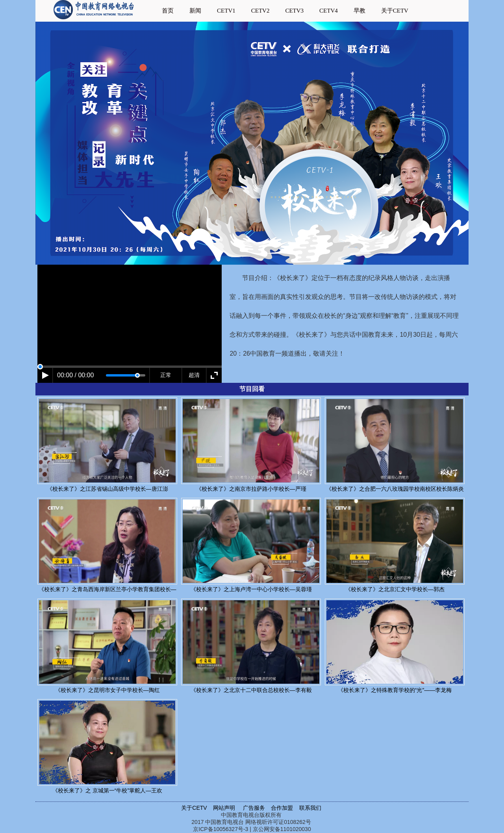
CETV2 (260, 11)
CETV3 (294, 11)
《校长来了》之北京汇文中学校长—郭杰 (395, 589)
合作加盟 (283, 808)
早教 (359, 11)
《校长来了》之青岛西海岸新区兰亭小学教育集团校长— (107, 589)
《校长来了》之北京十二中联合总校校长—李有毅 (251, 690)
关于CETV (395, 11)
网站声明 (224, 808)
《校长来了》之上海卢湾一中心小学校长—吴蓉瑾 (251, 589)
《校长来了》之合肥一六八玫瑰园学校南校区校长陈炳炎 (395, 489)
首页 (168, 11)
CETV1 (226, 11)
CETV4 (329, 11)
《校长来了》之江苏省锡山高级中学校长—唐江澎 (107, 489)
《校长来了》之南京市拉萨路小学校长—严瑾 (251, 489)
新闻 (195, 11)
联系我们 (311, 808)
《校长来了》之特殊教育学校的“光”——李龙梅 (395, 690)
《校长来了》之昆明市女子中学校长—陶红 (107, 690)
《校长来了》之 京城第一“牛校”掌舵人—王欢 (107, 790)
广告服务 (254, 808)
